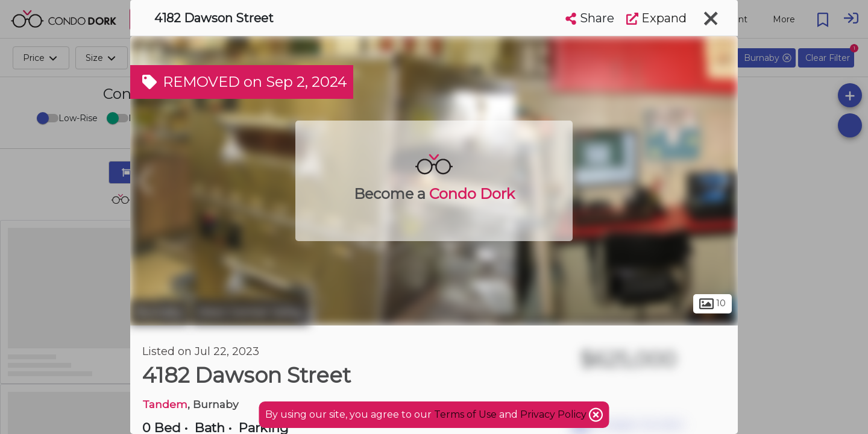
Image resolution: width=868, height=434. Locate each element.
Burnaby (159, 312)
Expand (656, 18)
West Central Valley (250, 312)
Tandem (165, 404)
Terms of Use (465, 414)
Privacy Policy (555, 414)
